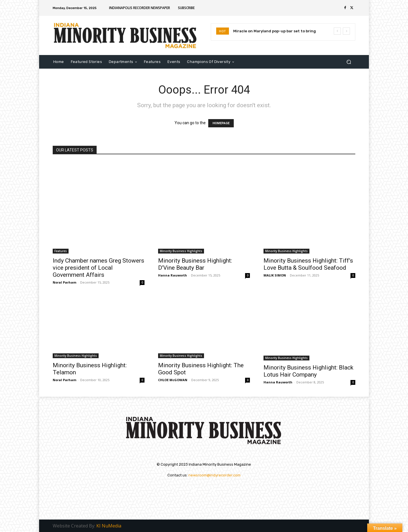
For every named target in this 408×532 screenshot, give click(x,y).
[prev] (337, 31)
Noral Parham (64, 282)
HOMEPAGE (221, 123)
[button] (349, 62)
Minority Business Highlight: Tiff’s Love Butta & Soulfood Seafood (308, 264)
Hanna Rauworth (173, 275)
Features (61, 251)
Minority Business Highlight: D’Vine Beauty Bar (195, 264)
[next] (346, 31)
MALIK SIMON (275, 275)
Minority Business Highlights (181, 251)
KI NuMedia (109, 526)
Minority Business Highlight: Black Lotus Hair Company (308, 371)
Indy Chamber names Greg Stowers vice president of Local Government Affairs (98, 268)
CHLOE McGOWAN (173, 380)
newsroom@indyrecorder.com (214, 475)
